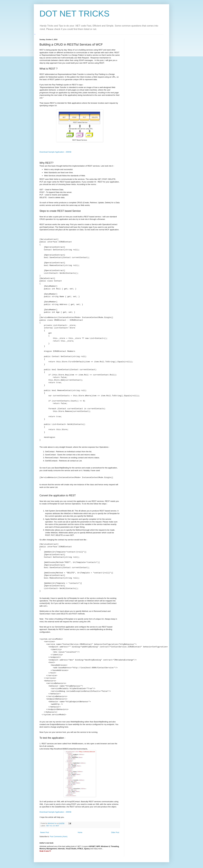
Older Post (115, 832)
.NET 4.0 (49, 826)
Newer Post (45, 832)
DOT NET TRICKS (75, 14)
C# (54, 826)
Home (80, 832)
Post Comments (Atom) (59, 837)
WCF (57, 826)
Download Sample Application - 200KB (55, 152)
